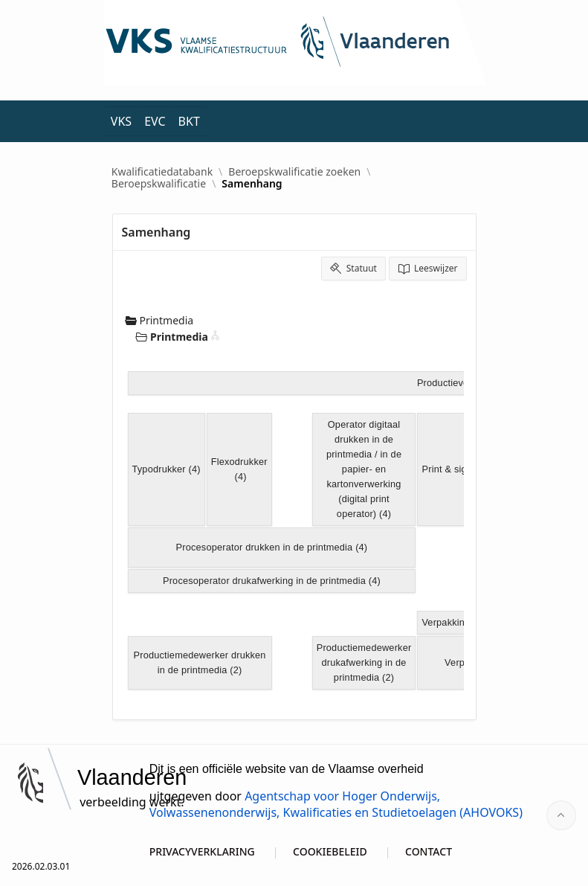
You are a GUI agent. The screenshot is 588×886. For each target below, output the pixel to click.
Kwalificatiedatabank (162, 172)
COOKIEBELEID (330, 851)
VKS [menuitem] (121, 121)
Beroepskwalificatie (159, 184)
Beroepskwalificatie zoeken (294, 172)
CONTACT (429, 851)
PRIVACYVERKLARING (202, 851)
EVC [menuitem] (155, 121)
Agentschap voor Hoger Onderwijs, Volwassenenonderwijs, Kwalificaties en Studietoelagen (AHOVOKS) (336, 804)
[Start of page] (561, 815)
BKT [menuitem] (189, 121)
